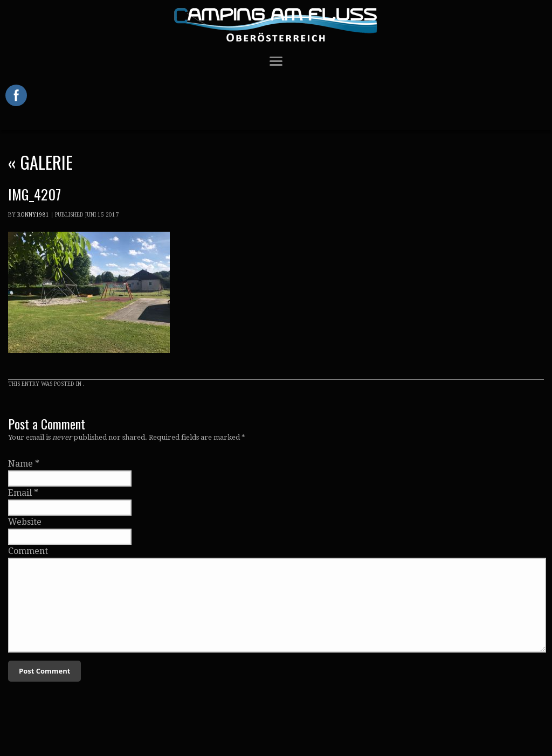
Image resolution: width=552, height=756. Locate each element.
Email (20, 493)
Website (25, 522)
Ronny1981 (33, 215)
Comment (28, 551)
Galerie (40, 162)
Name (20, 464)
